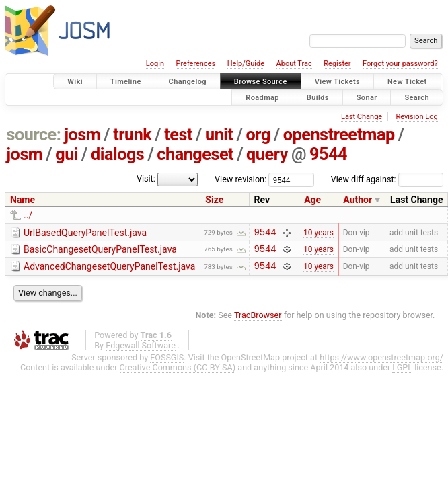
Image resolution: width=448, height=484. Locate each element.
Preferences (195, 64)
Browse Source (261, 82)
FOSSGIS (167, 363)
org (258, 135)
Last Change (362, 117)
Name (23, 200)
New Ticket (407, 82)
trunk (132, 135)
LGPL (402, 373)
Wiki (75, 82)
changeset (195, 154)
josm (82, 135)
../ (28, 215)
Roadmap (262, 97)
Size (214, 200)
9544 (328, 154)
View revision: (240, 179)
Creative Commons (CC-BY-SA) (178, 373)
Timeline (126, 82)
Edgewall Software (141, 351)
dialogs (117, 154)
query (267, 154)
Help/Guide (246, 64)
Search (417, 97)
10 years (319, 233)
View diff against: (387, 179)
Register (337, 64)
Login (155, 64)
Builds (318, 97)
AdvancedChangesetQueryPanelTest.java (109, 270)
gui (67, 154)
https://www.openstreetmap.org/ (381, 363)
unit (219, 135)
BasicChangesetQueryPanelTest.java (100, 251)
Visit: (146, 178)
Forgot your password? (400, 64)
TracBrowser (258, 321)
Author (358, 200)
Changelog (188, 82)
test (178, 135)
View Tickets (337, 82)
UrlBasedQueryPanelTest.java (85, 233)
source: (34, 135)
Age (312, 200)
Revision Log (416, 117)
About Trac (294, 64)
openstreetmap (339, 135)
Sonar (367, 97)
